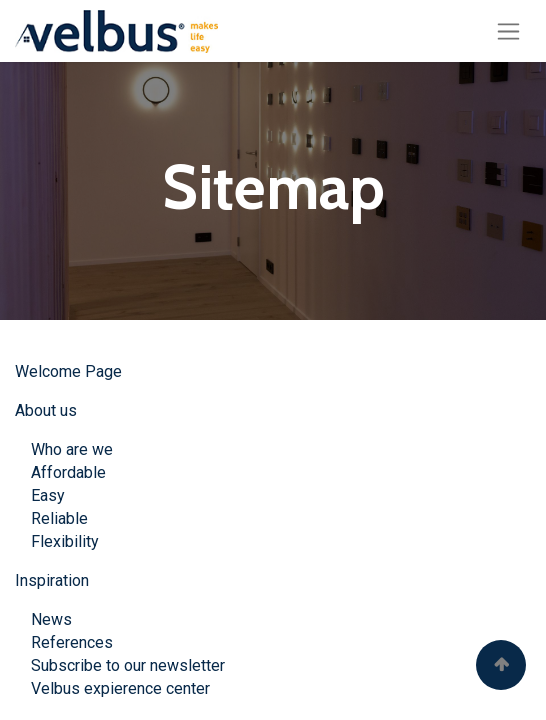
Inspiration (52, 580)
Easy (48, 495)
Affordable (66, 472)
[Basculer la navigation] (508, 31)
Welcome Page (68, 371)
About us (46, 410)
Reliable (59, 518)
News (51, 619)
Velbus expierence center (112, 688)
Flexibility (65, 541)
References (72, 642)
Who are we (72, 449)
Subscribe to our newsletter (128, 665)
